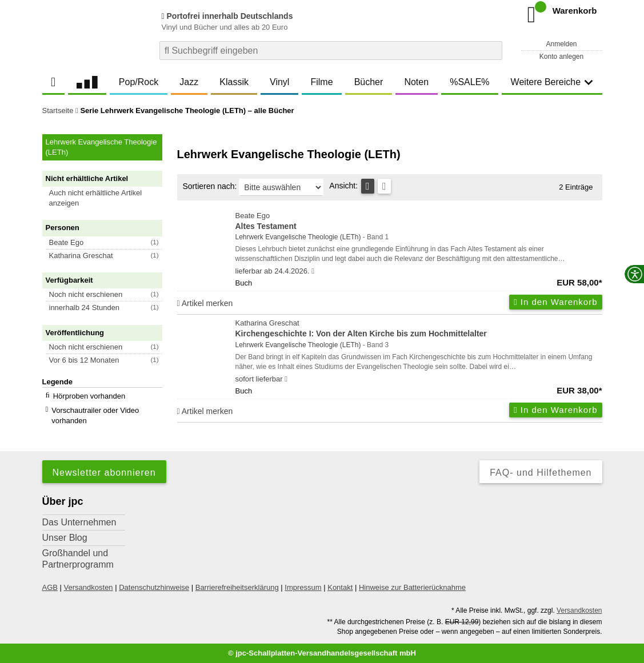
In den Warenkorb (555, 302)
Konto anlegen (561, 57)
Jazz (189, 82)
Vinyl (279, 82)
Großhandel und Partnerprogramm (78, 559)
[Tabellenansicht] (368, 186)
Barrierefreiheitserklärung (237, 587)
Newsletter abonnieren (104, 473)
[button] (107, 198)
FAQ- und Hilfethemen (541, 473)
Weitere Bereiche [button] (552, 82)
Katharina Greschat (419, 329)
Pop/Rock (139, 82)
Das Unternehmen (79, 522)
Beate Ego (419, 222)
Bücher (369, 82)
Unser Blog (65, 538)
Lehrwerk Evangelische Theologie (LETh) (298, 237)
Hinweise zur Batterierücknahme (412, 587)
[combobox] (331, 51)
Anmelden (561, 44)
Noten (416, 82)
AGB (50, 587)
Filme (321, 82)
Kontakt (340, 587)
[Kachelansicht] (384, 186)
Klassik (234, 82)
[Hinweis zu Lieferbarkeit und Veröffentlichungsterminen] (313, 271)
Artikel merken (205, 303)
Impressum (303, 587)
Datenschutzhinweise (154, 587)
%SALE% (469, 82)
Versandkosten (89, 587)
